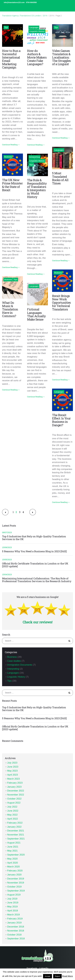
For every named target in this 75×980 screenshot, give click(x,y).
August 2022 (14, 803)
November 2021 (16, 835)
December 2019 (16, 879)
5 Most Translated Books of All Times (60, 178)
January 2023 (14, 787)
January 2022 (14, 827)
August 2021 (14, 843)
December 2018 (16, 927)
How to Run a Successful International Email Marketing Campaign (11, 59)
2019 (45, 16)
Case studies (14, 661)
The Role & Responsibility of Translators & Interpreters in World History (37, 188)
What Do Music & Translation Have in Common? (10, 309)
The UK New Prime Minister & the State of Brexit (12, 185)
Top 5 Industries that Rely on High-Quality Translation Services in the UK (34, 538)
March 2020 (13, 867)
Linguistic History (37, 31)
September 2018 (16, 939)
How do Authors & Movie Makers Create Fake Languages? (37, 57)
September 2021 (16, 839)
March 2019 (13, 915)
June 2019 (13, 903)
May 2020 (12, 859)
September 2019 (16, 891)
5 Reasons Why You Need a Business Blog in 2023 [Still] (34, 551)
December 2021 (16, 831)
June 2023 (13, 767)
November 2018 (16, 931)
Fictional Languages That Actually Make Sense (36, 314)
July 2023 (12, 763)
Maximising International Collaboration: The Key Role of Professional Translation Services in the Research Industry (37, 580)
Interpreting (35, 157)
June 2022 (13, 811)
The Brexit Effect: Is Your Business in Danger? (61, 420)
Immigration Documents (20, 665)
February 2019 (15, 919)
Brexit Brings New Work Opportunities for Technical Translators (61, 303)
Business (8, 157)
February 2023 (15, 783)
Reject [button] (57, 976)
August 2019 (14, 895)
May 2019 (12, 907)
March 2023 (13, 779)
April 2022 (13, 819)
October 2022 (14, 799)
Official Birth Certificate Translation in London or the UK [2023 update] (35, 565)
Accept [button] (47, 976)
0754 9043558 (31, 2)
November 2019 (16, 883)
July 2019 (12, 899)
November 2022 (16, 795)
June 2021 (13, 847)
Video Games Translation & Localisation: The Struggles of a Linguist (61, 57)
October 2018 (14, 935)
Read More (68, 976)
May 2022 (12, 815)
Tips (6, 27)
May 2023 (12, 771)
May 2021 (12, 851)
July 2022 (12, 807)
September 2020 (16, 855)
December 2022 (16, 791)
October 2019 (14, 887)
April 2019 (13, 911)
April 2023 (13, 775)
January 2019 (14, 923)
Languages (34, 27)
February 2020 (15, 871)
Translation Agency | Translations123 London (21, 16)
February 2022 (15, 823)
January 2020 (14, 875)
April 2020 (13, 863)
